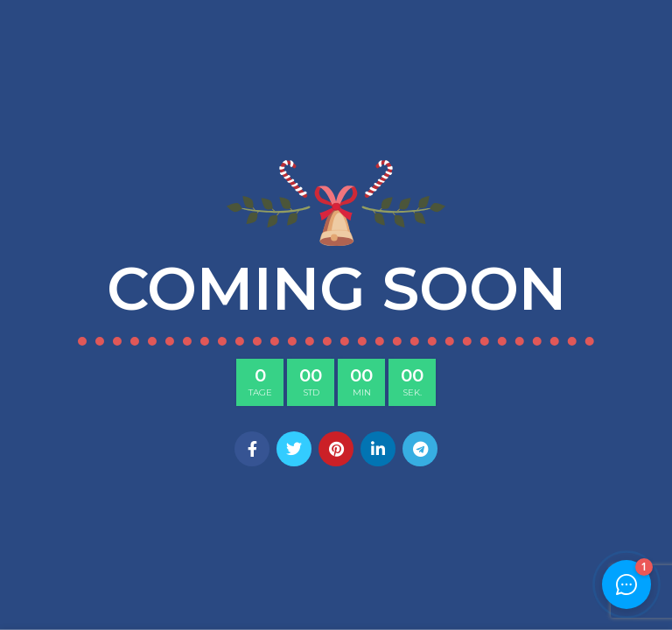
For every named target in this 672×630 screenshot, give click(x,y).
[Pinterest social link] (336, 449)
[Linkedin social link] (378, 449)
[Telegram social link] (420, 449)
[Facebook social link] (252, 449)
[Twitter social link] (294, 449)
